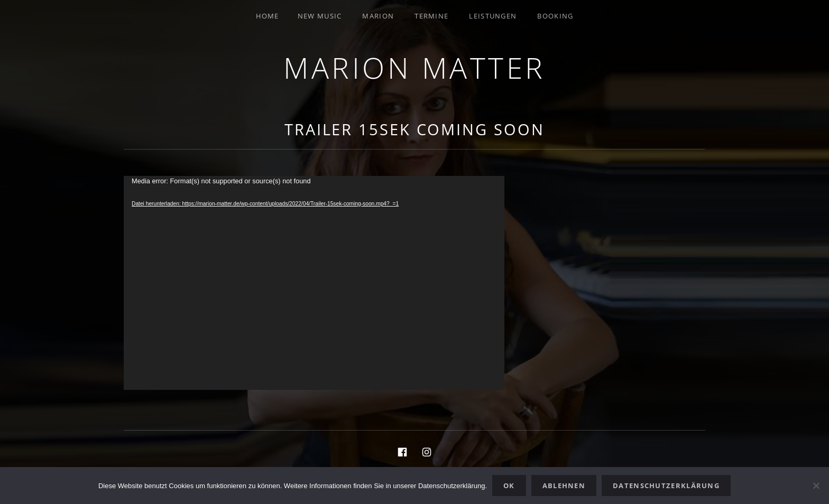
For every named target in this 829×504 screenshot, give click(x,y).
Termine (431, 16)
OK (509, 486)
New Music (320, 16)
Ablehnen (564, 486)
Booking (555, 16)
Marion (378, 16)
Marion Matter (414, 67)
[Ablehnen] (816, 486)
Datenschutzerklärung (666, 486)
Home (268, 16)
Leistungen (493, 16)
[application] (314, 283)
